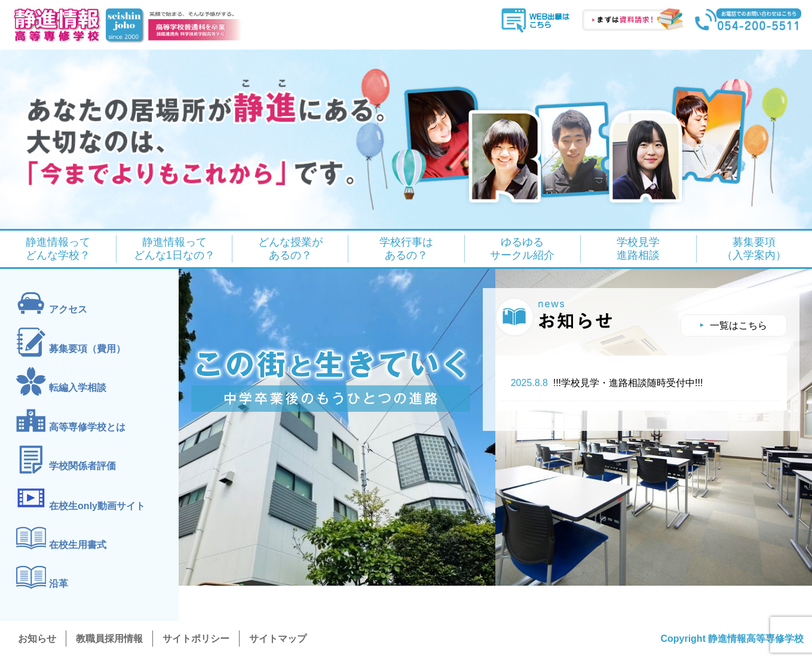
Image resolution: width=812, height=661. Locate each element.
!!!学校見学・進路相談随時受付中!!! (607, 383)
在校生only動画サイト (97, 505)
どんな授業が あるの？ (290, 249)
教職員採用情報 (109, 639)
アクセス (68, 310)
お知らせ (37, 639)
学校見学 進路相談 (638, 249)
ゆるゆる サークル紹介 (522, 249)
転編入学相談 (78, 388)
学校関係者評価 (82, 466)
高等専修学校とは (87, 427)
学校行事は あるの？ (406, 249)
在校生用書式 (78, 545)
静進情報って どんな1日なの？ (174, 249)
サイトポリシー (196, 639)
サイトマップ (278, 639)
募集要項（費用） (87, 349)
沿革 (59, 584)
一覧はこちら (739, 325)
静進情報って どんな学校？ (58, 249)
